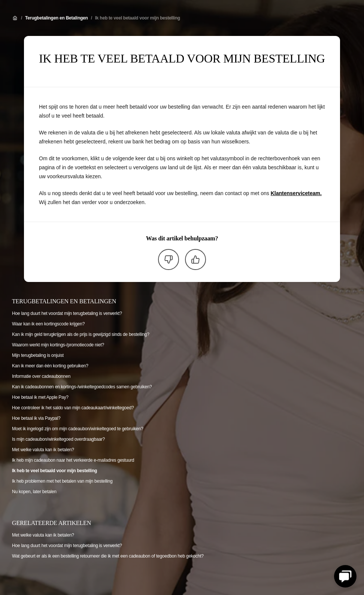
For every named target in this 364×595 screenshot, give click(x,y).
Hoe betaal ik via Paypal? (36, 418)
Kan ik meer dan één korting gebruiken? (50, 366)
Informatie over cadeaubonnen (41, 376)
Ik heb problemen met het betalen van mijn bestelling (62, 481)
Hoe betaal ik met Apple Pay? (40, 397)
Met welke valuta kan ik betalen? (43, 450)
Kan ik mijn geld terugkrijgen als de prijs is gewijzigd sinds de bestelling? (81, 334)
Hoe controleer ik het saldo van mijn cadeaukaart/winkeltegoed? (73, 408)
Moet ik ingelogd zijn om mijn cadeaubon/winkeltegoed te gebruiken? (78, 429)
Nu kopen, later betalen (34, 492)
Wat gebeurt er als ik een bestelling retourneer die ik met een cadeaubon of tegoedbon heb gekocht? (108, 556)
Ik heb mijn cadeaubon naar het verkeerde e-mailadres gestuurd (73, 460)
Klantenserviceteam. (296, 193)
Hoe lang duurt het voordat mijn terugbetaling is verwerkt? (67, 313)
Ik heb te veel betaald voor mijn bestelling (138, 18)
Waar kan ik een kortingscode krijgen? (48, 324)
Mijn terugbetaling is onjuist (38, 355)
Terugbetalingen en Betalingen (57, 18)
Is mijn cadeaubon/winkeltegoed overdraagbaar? (58, 439)
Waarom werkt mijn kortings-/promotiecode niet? (58, 345)
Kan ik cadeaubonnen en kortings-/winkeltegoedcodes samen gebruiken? (82, 387)
